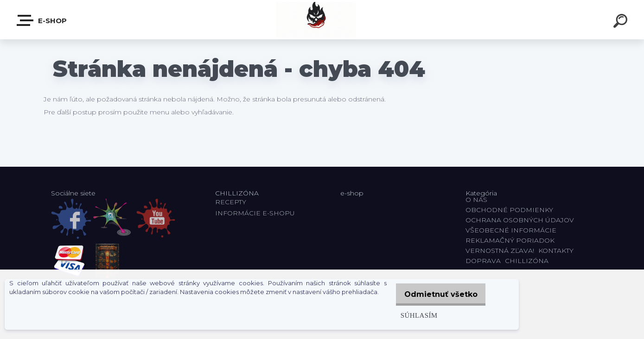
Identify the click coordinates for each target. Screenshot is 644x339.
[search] (622, 22)
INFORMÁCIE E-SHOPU (255, 213)
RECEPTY (233, 202)
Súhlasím (413, 315)
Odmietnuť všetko (438, 294)
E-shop (42, 20)
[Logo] (322, 20)
